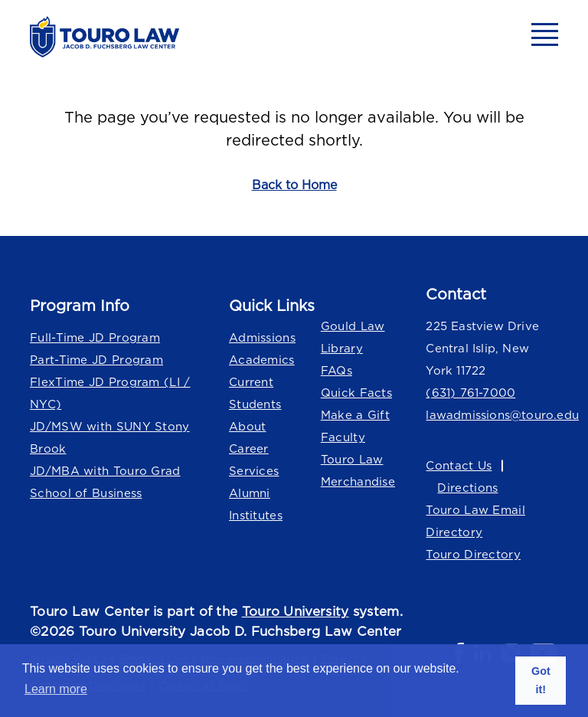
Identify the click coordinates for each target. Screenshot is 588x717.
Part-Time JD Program (96, 360)
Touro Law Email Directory (475, 521)
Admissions (262, 337)
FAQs (336, 370)
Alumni (250, 493)
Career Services (254, 460)
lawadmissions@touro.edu (492, 415)
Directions (467, 488)
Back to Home (294, 185)
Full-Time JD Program (95, 337)
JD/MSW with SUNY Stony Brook (110, 437)
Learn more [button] (56, 689)
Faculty (343, 437)
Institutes (256, 515)
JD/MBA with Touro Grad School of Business (105, 482)
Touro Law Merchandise (358, 470)
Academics (262, 360)
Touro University (296, 611)
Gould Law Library (353, 337)
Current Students (255, 393)
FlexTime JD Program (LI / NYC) (110, 393)
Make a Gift (355, 415)
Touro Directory (473, 554)
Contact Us (459, 465)
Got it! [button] (541, 680)
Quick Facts (356, 393)
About (248, 426)
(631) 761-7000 (470, 393)
